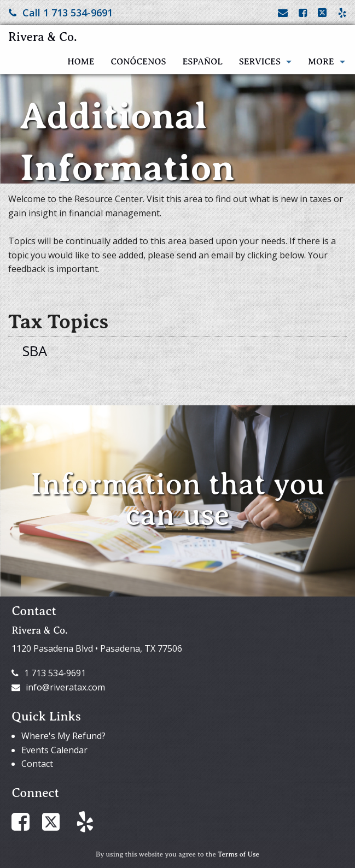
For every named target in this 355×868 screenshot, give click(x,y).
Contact (37, 764)
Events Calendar (54, 750)
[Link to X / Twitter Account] (324, 13)
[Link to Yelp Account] (342, 13)
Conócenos (139, 62)
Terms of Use (238, 854)
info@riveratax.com (58, 687)
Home (81, 62)
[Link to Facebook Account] (303, 13)
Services (260, 62)
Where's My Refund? (63, 736)
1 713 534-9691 (49, 673)
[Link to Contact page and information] (283, 13)
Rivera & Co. (43, 37)
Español (202, 62)
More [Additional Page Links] (321, 62)
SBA (35, 351)
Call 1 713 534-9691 (61, 13)
